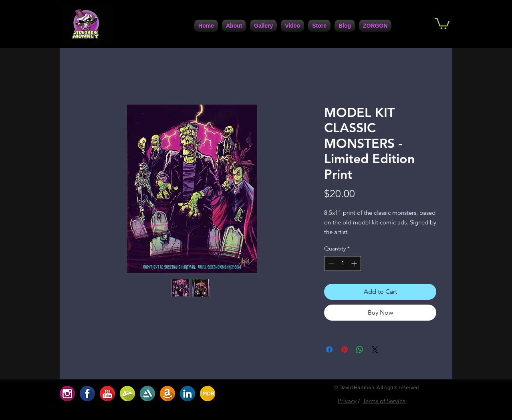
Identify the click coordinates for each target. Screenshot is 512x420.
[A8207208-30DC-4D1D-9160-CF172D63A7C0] (167, 394)
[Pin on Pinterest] (345, 349)
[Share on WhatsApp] (360, 349)
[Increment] (355, 264)
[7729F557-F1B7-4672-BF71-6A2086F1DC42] (187, 394)
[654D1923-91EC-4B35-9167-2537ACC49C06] (67, 394)
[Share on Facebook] (329, 349)
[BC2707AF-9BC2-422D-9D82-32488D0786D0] (127, 394)
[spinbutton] (343, 264)
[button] (442, 23)
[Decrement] (330, 264)
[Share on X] (375, 349)
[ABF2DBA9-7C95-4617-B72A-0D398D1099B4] (208, 394)
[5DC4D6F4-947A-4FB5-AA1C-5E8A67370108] (147, 394)
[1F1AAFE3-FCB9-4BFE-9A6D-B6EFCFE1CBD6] (87, 394)
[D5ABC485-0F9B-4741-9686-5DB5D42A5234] (107, 394)
